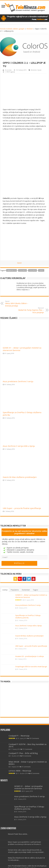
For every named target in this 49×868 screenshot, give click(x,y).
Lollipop (33, 270)
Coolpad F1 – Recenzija (19, 736)
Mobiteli (30, 29)
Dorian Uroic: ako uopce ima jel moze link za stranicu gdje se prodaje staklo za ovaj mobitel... (26, 851)
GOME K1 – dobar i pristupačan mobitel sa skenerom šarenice (29, 787)
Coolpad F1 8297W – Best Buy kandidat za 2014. (28, 745)
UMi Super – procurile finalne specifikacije (22, 508)
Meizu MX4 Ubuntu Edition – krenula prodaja (18, 304)
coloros (23, 270)
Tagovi (35, 590)
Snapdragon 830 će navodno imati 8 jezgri (31, 666)
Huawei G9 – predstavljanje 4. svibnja (30, 656)
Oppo (41, 270)
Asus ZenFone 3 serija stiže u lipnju (19, 446)
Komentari (26, 590)
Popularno (15, 590)
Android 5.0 (12, 270)
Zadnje (5, 590)
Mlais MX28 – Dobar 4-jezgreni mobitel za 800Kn (28, 763)
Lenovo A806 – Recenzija (20, 771)
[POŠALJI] (19, 563)
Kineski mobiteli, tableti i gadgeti (12, 29)
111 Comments (27, 749)
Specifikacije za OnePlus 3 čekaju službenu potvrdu (28, 616)
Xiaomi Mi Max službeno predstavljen (20, 477)
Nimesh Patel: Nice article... (18, 834)
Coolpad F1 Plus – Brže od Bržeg (23, 753)
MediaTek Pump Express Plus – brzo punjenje (31, 310)
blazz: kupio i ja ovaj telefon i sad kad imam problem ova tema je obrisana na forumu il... (25, 843)
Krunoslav (8, 70)
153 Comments (34, 738)
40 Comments (35, 773)
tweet (19, 263)
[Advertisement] (24, 91)
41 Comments (26, 767)
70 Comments (27, 756)
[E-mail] (24, 557)
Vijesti (39, 70)
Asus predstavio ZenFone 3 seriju (18, 381)
